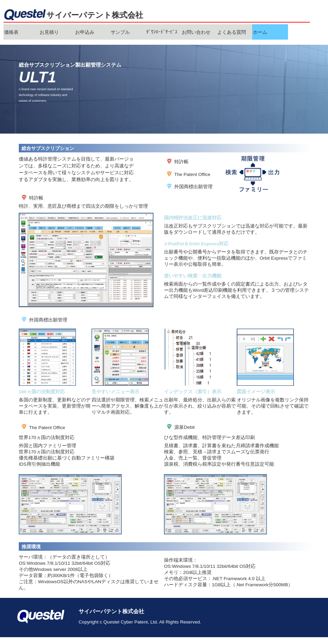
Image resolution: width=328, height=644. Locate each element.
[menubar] (146, 32)
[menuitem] (21, 32)
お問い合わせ (196, 32)
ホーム (260, 32)
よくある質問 (232, 32)
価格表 (11, 32)
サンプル (120, 32)
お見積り (49, 32)
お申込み (85, 32)
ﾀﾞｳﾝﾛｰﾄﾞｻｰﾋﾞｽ (162, 32)
